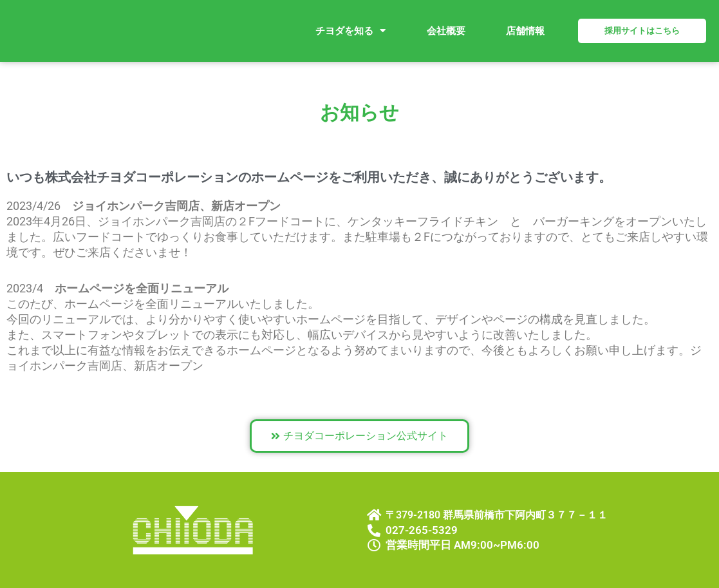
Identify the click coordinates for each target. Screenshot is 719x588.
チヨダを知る (350, 31)
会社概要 (446, 31)
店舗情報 (525, 31)
